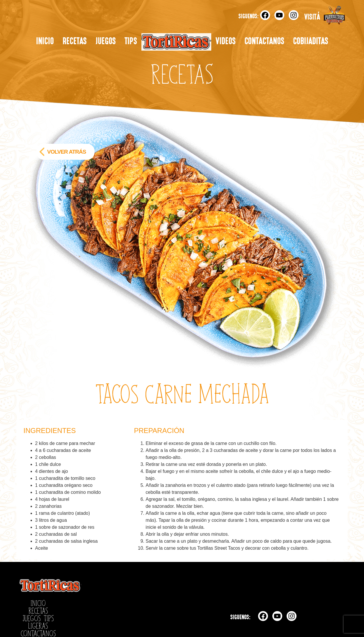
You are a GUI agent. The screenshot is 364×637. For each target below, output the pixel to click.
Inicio (45, 42)
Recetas (75, 42)
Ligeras (176, 42)
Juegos (106, 42)
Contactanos (264, 42)
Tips (131, 42)
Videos (226, 42)
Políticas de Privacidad (43, 616)
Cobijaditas (311, 42)
